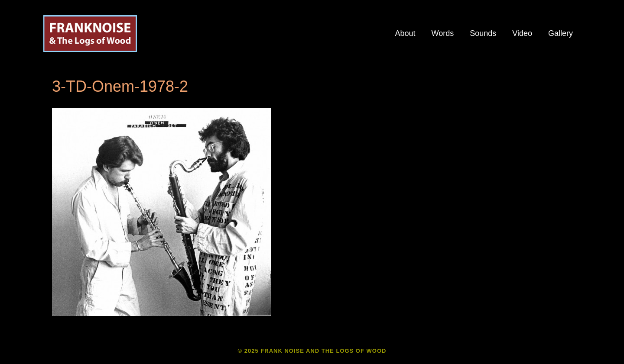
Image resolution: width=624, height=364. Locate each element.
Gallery (561, 33)
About (405, 33)
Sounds (483, 33)
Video (522, 33)
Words (443, 33)
